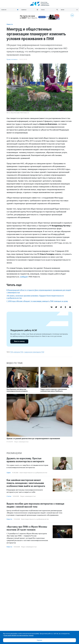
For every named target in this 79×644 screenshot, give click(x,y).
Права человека (12, 59)
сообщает (24, 277)
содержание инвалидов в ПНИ (34, 352)
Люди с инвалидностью (21, 442)
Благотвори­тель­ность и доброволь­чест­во (33, 473)
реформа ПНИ (18, 352)
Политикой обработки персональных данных (19, 635)
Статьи (9, 496)
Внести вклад (19, 341)
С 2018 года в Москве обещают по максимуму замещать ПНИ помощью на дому (37, 301)
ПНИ (12, 352)
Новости (10, 24)
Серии (9, 473)
